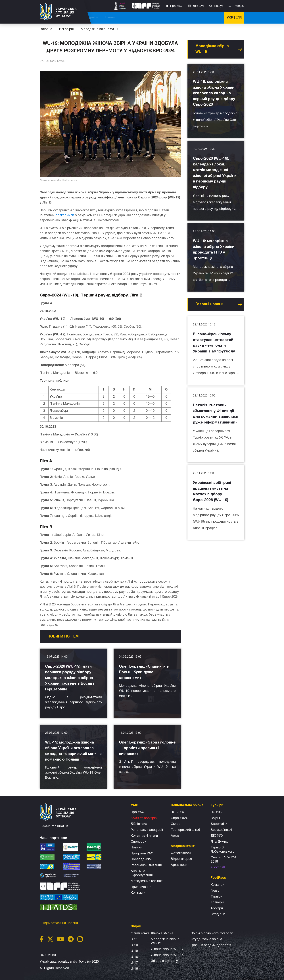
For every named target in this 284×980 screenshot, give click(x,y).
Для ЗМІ (198, 6)
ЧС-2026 (101, 18)
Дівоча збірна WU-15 (167, 955)
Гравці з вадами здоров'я (211, 945)
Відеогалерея (181, 859)
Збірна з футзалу (164, 961)
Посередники (141, 859)
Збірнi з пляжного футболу (212, 934)
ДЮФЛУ (217, 836)
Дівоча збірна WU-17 (167, 949)
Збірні (215, 818)
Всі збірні (180, 18)
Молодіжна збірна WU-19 (101, 29)
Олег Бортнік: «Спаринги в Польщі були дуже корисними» (144, 672)
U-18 (134, 957)
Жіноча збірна (162, 934)
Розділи (239, 6)
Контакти (138, 893)
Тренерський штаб (185, 830)
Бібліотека (139, 824)
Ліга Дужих (219, 842)
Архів (175, 836)
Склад (176, 824)
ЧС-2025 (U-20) (123, 18)
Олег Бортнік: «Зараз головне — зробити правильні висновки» (147, 748)
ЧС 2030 (217, 812)
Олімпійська (140, 934)
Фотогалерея (181, 853)
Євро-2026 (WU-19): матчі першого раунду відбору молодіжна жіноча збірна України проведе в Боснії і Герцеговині (69, 678)
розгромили (65, 215)
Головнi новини (209, 304)
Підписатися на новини (60, 923)
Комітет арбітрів (144, 818)
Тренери (217, 903)
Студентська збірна (206, 939)
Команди (218, 885)
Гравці (215, 891)
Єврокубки (219, 824)
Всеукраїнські (221, 830)
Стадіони (218, 914)
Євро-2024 (179, 818)
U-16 (134, 969)
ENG (239, 18)
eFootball (218, 868)
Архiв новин (180, 865)
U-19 (134, 951)
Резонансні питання (146, 865)
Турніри (198, 18)
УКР (230, 18)
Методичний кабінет (147, 881)
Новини (215, 18)
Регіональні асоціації (147, 830)
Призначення (141, 887)
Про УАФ (176, 6)
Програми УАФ (142, 854)
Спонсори (139, 842)
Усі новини (240, 49)
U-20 (134, 945)
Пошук (219, 6)
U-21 (134, 939)
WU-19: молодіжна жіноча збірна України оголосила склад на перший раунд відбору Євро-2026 (214, 93)
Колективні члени (144, 836)
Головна (46, 29)
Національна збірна (153, 18)
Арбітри (217, 909)
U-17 (134, 963)
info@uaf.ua (60, 826)
